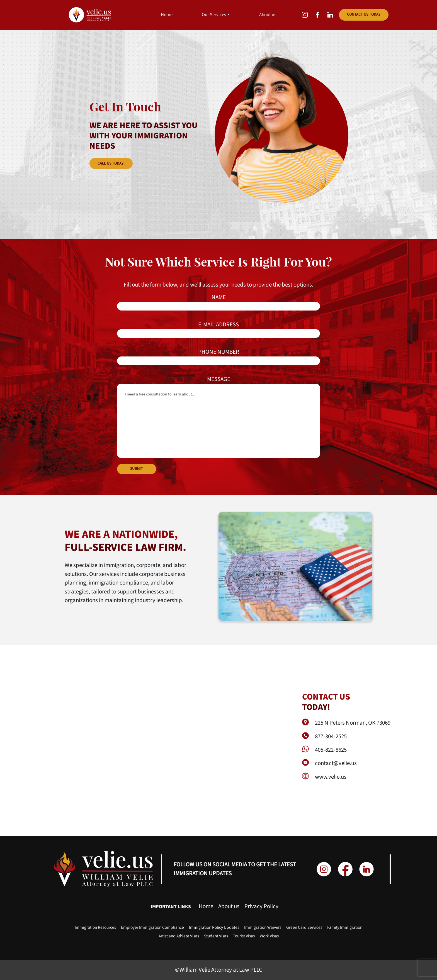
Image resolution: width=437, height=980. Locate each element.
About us (268, 15)
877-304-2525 (331, 736)
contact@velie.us (336, 763)
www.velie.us (331, 777)
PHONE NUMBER (219, 356)
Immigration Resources (95, 927)
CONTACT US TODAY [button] (364, 14)
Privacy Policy (261, 906)
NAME (219, 302)
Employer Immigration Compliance (152, 927)
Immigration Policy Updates (214, 927)
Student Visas (216, 936)
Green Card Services (304, 927)
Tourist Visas (244, 936)
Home (167, 15)
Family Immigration (345, 927)
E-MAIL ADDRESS (219, 329)
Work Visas (269, 936)
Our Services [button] (214, 15)
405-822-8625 (331, 750)
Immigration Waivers (263, 927)
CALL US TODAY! (111, 163)
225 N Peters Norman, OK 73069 (353, 723)
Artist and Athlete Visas (179, 936)
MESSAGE (219, 416)
